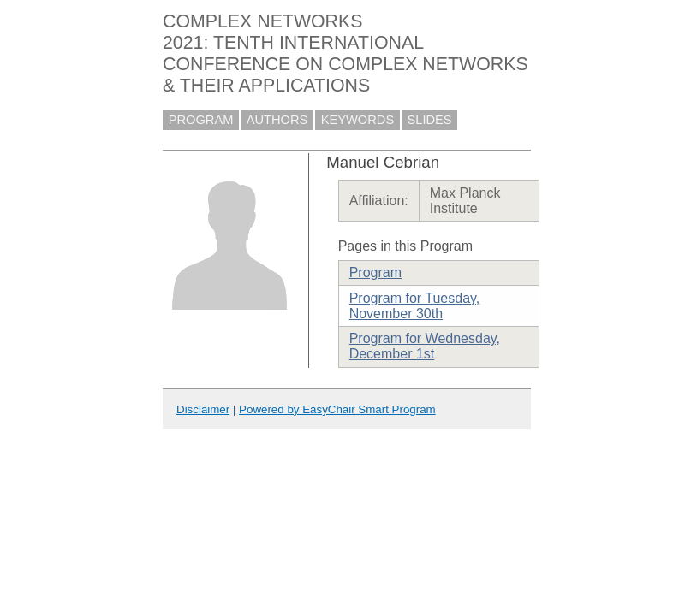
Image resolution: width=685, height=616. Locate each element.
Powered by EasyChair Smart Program (337, 409)
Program (375, 272)
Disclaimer (203, 409)
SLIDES (430, 120)
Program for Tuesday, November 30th (415, 306)
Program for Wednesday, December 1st (425, 346)
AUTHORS (277, 120)
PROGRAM (201, 120)
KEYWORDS (358, 120)
